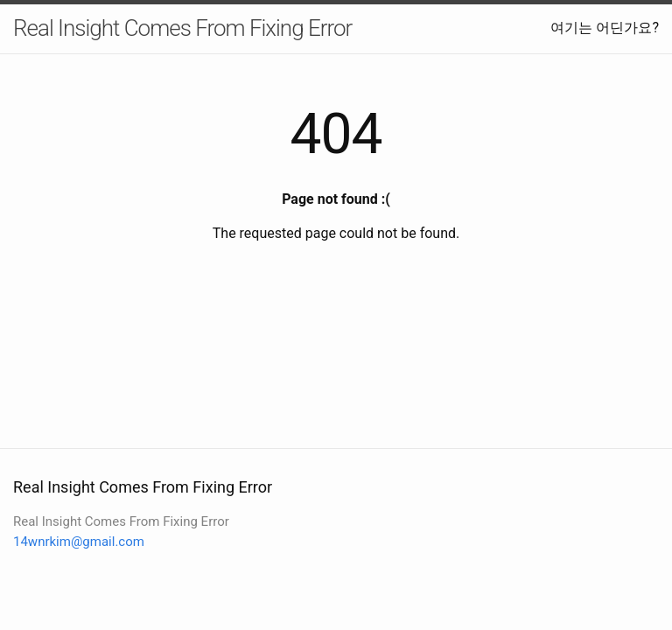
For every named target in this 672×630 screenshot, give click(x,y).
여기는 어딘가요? (605, 28)
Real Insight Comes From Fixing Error (182, 28)
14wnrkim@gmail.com (79, 542)
